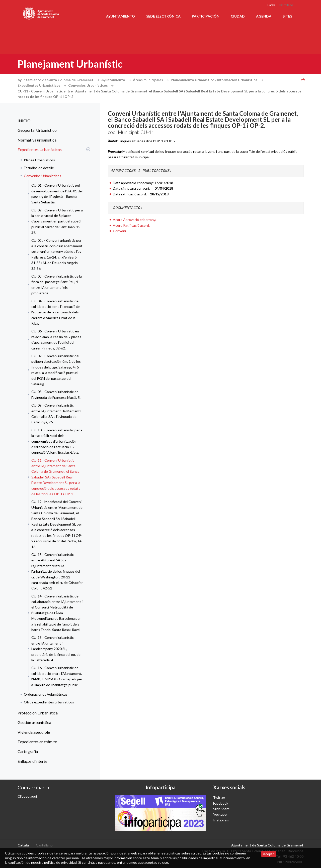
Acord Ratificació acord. (131, 225)
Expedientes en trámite (37, 742)
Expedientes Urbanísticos (43, 85)
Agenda (264, 16)
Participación (206, 16)
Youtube (220, 814)
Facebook (221, 803)
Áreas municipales (151, 80)
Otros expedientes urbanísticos (49, 702)
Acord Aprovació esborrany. (134, 220)
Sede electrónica (163, 16)
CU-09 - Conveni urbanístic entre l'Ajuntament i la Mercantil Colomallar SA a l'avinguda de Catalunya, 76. (56, 414)
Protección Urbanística (38, 713)
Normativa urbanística (37, 140)
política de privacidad (60, 862)
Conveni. (120, 231)
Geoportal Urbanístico (37, 130)
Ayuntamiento (121, 16)
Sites (287, 16)
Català (271, 5)
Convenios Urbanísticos (92, 85)
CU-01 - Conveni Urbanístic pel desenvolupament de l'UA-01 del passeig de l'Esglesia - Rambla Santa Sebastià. (57, 194)
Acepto (269, 854)
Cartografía (28, 751)
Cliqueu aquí (27, 796)
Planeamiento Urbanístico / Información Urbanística (218, 80)
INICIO (24, 121)
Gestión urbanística (34, 722)
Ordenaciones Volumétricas (46, 694)
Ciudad (238, 16)
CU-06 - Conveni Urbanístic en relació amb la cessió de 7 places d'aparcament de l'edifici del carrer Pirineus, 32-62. (56, 339)
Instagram (221, 820)
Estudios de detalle (39, 168)
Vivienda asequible (34, 732)
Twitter (219, 797)
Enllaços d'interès (32, 761)
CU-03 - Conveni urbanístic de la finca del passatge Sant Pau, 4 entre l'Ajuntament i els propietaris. (57, 285)
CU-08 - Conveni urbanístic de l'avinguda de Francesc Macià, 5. (56, 394)
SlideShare (221, 809)
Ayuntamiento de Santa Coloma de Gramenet (59, 80)
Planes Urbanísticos (39, 160)
